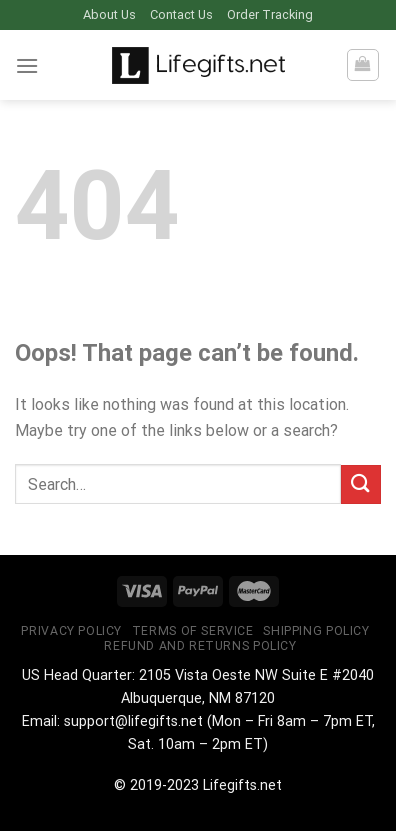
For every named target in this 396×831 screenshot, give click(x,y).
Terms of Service (193, 631)
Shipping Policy (316, 631)
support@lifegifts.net (133, 721)
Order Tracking (270, 14)
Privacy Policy (71, 631)
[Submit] (361, 484)
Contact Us (181, 14)
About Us (109, 14)
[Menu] (27, 65)
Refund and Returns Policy (200, 646)
